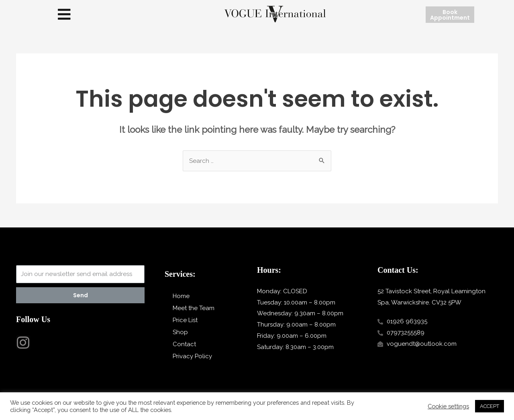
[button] (64, 15)
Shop (180, 332)
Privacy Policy (192, 356)
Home (181, 296)
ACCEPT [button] (490, 406)
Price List (185, 320)
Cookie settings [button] (448, 406)
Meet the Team (194, 308)
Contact (184, 344)
